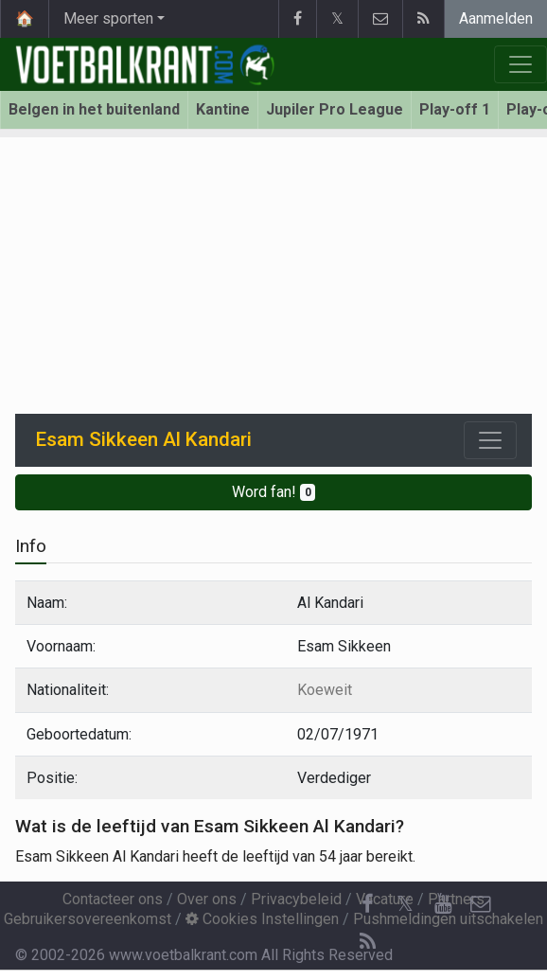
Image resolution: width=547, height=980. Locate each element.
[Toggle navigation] (490, 440)
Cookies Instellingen (262, 919)
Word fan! (274, 492)
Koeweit (325, 690)
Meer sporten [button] (108, 18)
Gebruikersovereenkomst (88, 919)
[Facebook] (367, 904)
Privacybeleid (296, 899)
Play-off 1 (455, 109)
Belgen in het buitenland (94, 109)
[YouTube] (443, 904)
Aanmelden (496, 18)
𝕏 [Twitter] (405, 904)
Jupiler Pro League (335, 109)
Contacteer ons (113, 899)
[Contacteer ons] (481, 904)
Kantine (223, 109)
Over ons (207, 899)
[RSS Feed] (367, 942)
